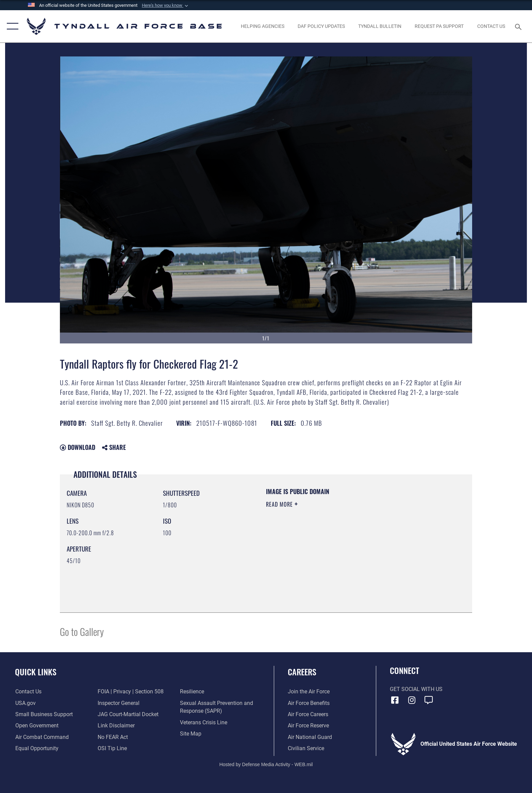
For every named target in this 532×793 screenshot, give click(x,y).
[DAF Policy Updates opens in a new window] (321, 26)
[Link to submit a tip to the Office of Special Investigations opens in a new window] (112, 748)
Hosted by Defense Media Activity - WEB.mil (266, 764)
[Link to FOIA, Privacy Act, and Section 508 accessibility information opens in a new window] (131, 691)
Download (78, 447)
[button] (166, 5)
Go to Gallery (82, 631)
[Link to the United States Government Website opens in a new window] (25, 703)
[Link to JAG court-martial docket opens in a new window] (128, 714)
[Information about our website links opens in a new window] (116, 725)
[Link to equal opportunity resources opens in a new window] (37, 748)
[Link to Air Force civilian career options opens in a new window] (306, 748)
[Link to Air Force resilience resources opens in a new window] (192, 691)
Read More (280, 504)
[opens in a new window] (439, 26)
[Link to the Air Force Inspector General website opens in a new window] (119, 703)
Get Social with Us (416, 689)
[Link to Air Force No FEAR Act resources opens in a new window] (113, 737)
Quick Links (36, 672)
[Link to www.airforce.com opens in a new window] (309, 691)
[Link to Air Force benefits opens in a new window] (309, 703)
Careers (302, 672)
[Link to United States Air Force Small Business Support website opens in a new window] (44, 714)
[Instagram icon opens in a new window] (412, 700)
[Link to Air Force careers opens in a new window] (308, 714)
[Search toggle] (519, 26)
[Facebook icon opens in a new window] (395, 700)
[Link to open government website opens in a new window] (37, 725)
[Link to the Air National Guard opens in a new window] (310, 737)
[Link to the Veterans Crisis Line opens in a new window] (204, 722)
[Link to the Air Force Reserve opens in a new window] (308, 725)
